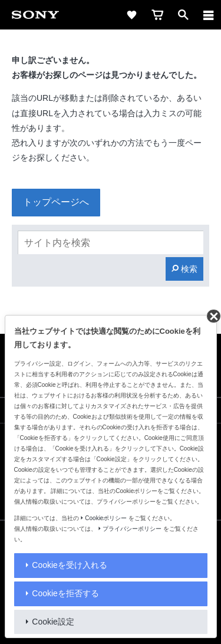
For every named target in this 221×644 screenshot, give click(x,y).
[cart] (157, 15)
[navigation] (209, 15)
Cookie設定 (53, 622)
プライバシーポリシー (132, 529)
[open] (183, 15)
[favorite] (131, 15)
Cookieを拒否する (65, 593)
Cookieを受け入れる (70, 565)
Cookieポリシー (106, 518)
